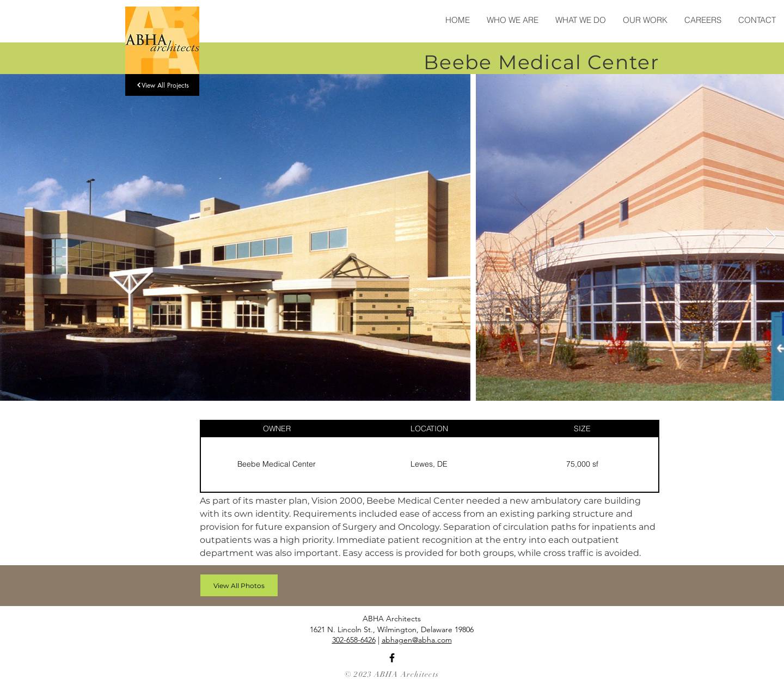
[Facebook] (392, 658)
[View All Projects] (162, 85)
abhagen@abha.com (417, 640)
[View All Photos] (239, 585)
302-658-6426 (354, 640)
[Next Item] (771, 238)
